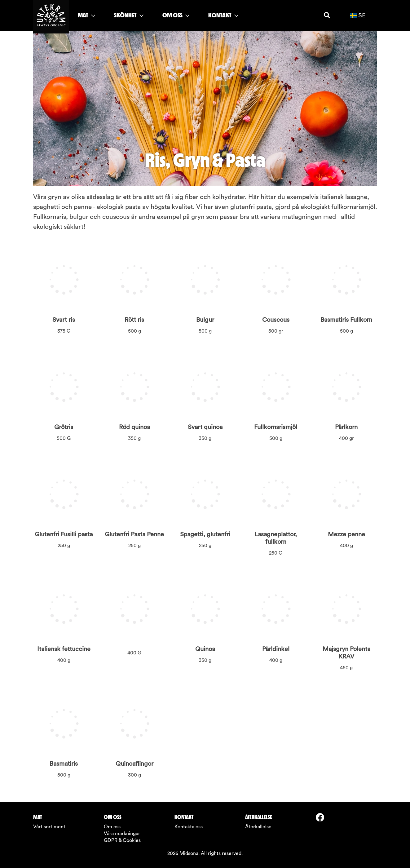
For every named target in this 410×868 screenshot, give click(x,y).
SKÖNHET (129, 15)
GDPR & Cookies (122, 840)
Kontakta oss (189, 827)
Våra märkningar (122, 834)
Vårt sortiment (49, 827)
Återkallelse (258, 827)
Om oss (112, 827)
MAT (86, 15)
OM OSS (176, 15)
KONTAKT (223, 15)
